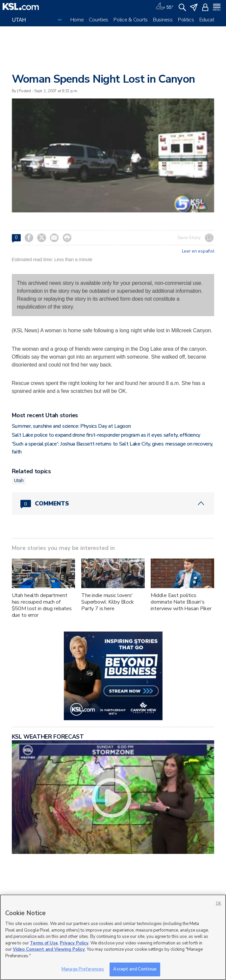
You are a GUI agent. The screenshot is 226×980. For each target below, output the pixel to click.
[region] (113, 937)
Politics (186, 20)
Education (210, 20)
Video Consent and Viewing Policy (49, 949)
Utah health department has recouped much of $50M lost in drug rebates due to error (42, 605)
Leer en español (198, 251)
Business (163, 20)
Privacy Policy (74, 943)
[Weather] (164, 7)
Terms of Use (44, 943)
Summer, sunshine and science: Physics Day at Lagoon (71, 426)
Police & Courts (131, 20)
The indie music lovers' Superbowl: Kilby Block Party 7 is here (108, 602)
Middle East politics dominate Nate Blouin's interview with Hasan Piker (181, 602)
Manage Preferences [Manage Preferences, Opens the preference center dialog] (83, 969)
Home (77, 20)
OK (218, 903)
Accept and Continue (135, 969)
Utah (19, 480)
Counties (99, 20)
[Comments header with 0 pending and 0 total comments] (113, 504)
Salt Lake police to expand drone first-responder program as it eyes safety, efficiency (106, 435)
